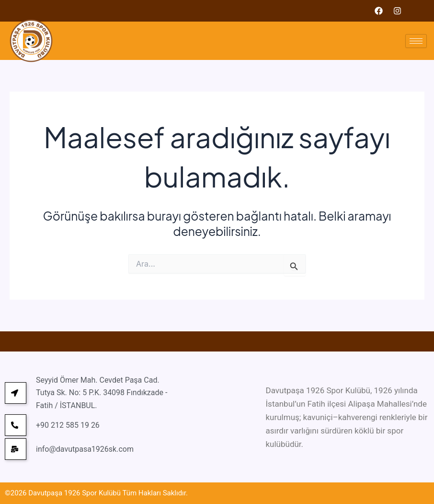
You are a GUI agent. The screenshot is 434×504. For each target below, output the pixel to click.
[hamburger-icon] (416, 41)
